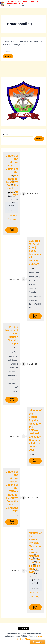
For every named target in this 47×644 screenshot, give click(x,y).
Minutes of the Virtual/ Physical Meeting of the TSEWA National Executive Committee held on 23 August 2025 (12, 491)
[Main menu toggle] (44, 4)
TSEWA (32, 268)
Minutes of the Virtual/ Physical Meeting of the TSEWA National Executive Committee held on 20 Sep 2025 (35, 430)
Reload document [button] (12, 194)
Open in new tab (12, 204)
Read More (12, 230)
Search (6, 135)
